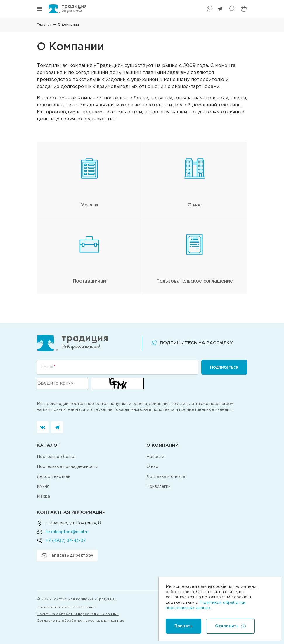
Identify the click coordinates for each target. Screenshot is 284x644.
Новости (155, 457)
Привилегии (159, 487)
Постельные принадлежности (67, 467)
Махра (43, 497)
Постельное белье (56, 457)
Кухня (43, 487)
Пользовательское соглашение (66, 607)
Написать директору (67, 555)
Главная (44, 25)
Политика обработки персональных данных (78, 614)
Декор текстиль (53, 477)
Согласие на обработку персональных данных (80, 621)
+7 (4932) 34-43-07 (66, 541)
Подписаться (224, 367)
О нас (152, 467)
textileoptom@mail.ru (67, 532)
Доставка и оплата (166, 477)
